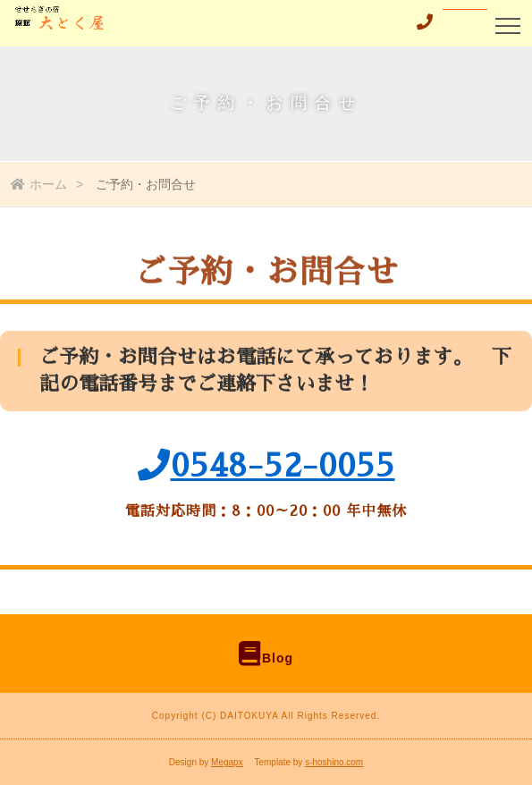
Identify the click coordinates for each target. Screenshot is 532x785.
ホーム (39, 184)
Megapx (227, 762)
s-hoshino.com (334, 762)
